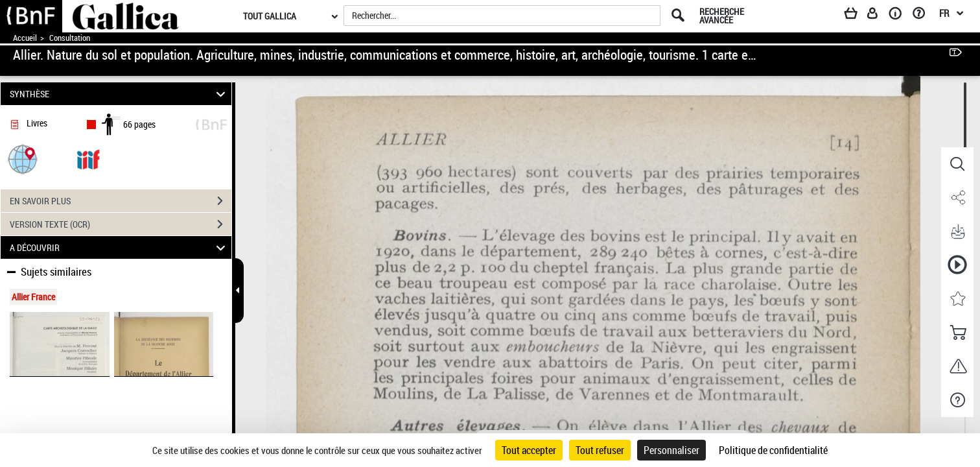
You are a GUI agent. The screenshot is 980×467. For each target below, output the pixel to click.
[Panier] (857, 16)
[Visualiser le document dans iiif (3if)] (88, 159)
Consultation (70, 38)
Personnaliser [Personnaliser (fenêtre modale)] (671, 450)
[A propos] (900, 16)
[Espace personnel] (878, 16)
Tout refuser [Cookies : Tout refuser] (600, 450)
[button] (23, 159)
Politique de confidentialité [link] (773, 450)
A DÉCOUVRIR (120, 247)
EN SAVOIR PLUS (121, 201)
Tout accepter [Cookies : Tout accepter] (529, 450)
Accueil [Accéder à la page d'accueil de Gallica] (25, 38)
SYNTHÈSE (120, 94)
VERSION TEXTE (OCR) (121, 224)
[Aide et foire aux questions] (923, 16)
